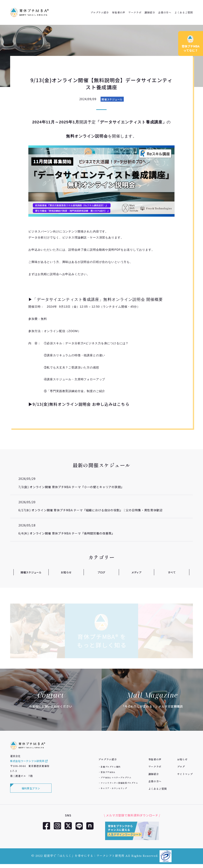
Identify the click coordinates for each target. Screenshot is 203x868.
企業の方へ (165, 12)
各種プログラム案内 (110, 767)
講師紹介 (150, 12)
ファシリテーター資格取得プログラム (119, 783)
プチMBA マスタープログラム (116, 777)
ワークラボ (135, 12)
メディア (137, 572)
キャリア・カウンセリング (114, 788)
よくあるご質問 (184, 12)
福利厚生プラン (31, 792)
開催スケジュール (112, 99)
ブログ (101, 572)
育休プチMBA (108, 772)
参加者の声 (119, 12)
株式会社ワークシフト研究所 (29, 764)
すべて (172, 572)
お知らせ (66, 572)
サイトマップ (185, 774)
